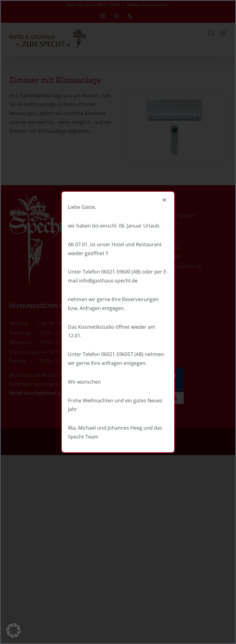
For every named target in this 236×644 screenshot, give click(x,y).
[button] (14, 631)
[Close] (164, 200)
